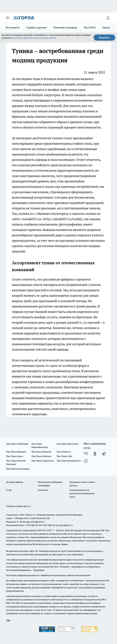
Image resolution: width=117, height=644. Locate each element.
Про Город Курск (15, 456)
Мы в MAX (90, 27)
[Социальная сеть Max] (86, 461)
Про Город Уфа (64, 456)
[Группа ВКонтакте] (86, 454)
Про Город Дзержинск (43, 461)
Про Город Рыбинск (41, 456)
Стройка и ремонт (36, 27)
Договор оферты (15, 482)
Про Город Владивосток (69, 461)
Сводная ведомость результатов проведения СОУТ (82, 493)
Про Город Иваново (41, 452)
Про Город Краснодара (18, 469)
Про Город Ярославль (68, 444)
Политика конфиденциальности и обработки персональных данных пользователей (48, 575)
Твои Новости (64, 452)
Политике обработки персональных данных (34, 38)
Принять (104, 38)
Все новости (13, 27)
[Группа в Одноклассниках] (95, 454)
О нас (9, 490)
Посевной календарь (65, 27)
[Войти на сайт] (108, 18)
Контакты (43, 490)
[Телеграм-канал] (104, 454)
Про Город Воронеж (16, 452)
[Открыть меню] (8, 18)
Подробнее (39, 570)
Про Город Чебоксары (17, 444)
